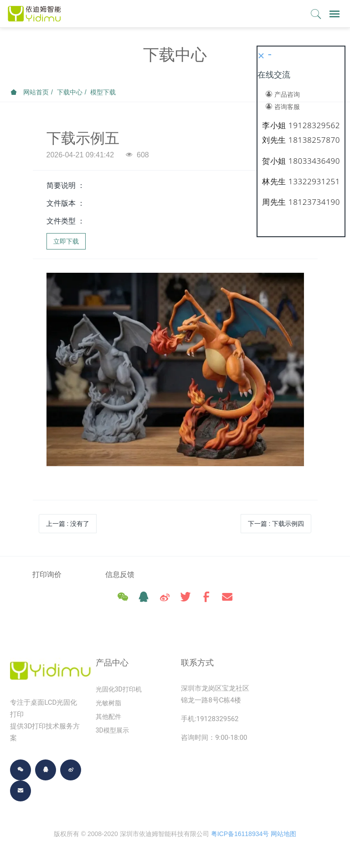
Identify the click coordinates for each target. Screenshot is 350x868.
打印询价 (47, 574)
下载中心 (70, 92)
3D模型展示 (112, 733)
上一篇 (68, 524)
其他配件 (108, 719)
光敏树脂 (108, 705)
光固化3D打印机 (119, 691)
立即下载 (66, 241)
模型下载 (103, 92)
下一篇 (276, 524)
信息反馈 (132, 574)
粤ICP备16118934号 (240, 836)
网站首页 (30, 92)
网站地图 (283, 836)
